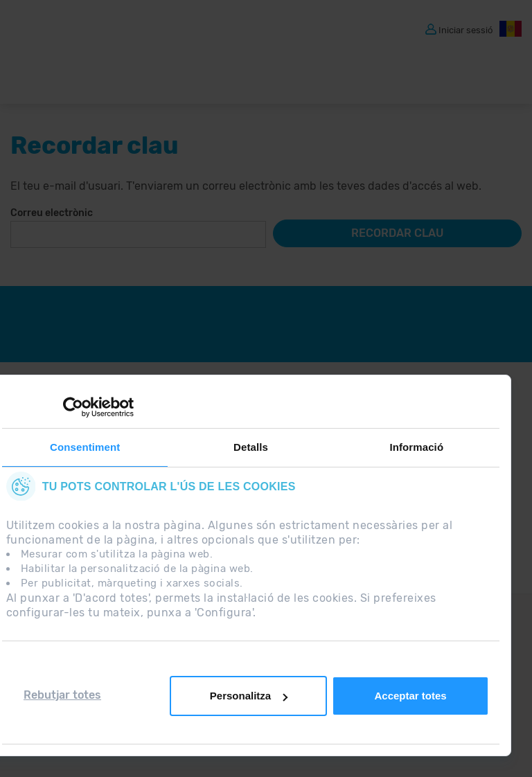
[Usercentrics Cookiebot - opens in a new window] (73, 407)
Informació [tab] (416, 447)
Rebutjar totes (62, 695)
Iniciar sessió (465, 29)
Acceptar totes (410, 696)
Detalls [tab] (251, 447)
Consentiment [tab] (85, 447)
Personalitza (249, 696)
